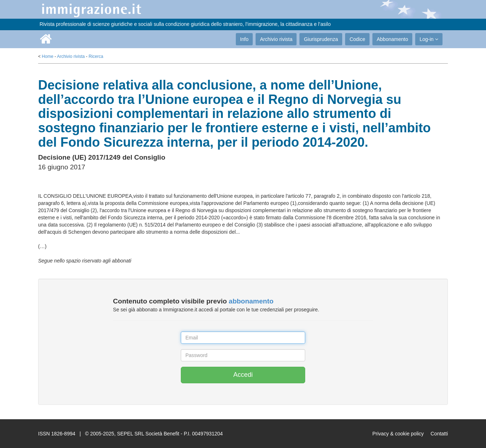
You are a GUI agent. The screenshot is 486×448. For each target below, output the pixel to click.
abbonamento (251, 301)
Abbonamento (392, 39)
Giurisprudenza (321, 39)
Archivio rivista (276, 39)
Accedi (243, 375)
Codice (357, 39)
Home (47, 56)
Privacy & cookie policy (398, 434)
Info (244, 39)
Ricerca (96, 56)
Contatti (439, 434)
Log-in (429, 39)
